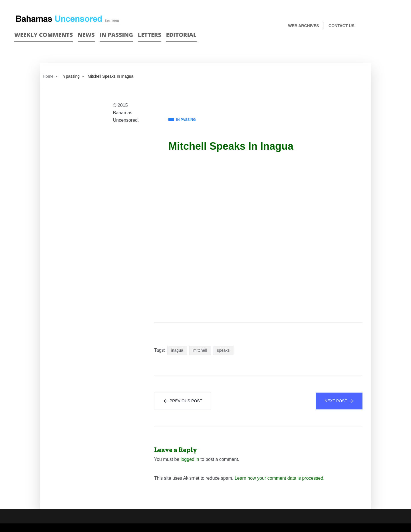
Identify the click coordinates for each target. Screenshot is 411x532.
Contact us (342, 26)
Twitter (394, 26)
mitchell (200, 350)
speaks (223, 350)
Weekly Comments (44, 35)
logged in (190, 459)
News (86, 35)
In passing (116, 35)
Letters (150, 35)
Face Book (384, 26)
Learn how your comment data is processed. (280, 478)
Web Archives (303, 26)
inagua (177, 350)
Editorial (181, 35)
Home (48, 76)
